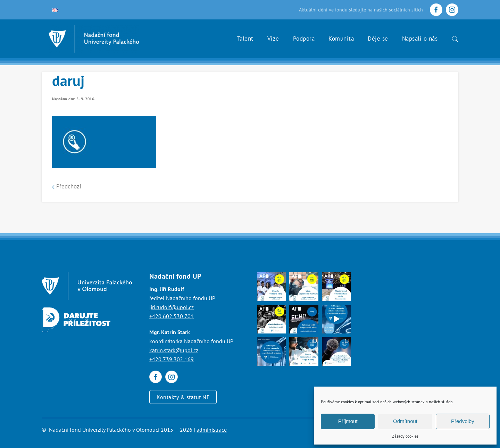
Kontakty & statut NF (183, 397)
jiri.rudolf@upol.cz (172, 307)
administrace (212, 430)
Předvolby (463, 421)
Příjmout (348, 421)
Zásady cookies (405, 436)
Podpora (304, 39)
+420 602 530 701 (172, 316)
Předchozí (67, 186)
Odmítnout (405, 421)
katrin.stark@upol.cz (174, 350)
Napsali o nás (420, 39)
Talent (245, 39)
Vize (273, 39)
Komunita (341, 39)
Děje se (378, 39)
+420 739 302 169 (172, 359)
